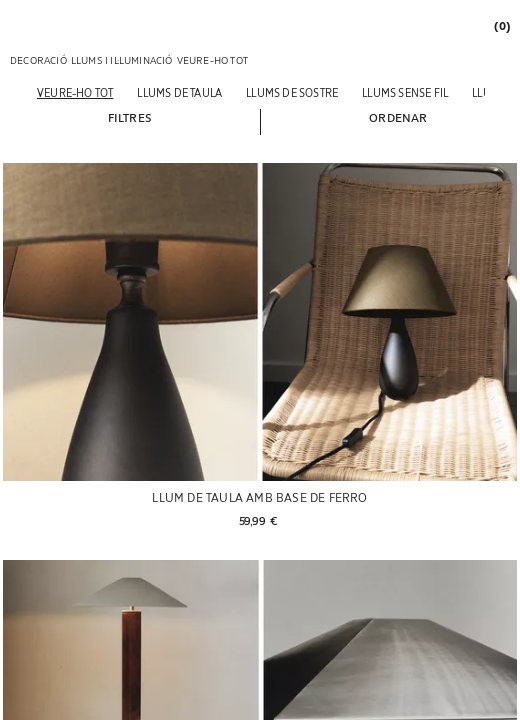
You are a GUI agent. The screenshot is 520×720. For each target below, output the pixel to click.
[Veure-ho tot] (75, 92)
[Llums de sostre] (292, 92)
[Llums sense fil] (405, 92)
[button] (130, 117)
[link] (501, 25)
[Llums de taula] (179, 92)
